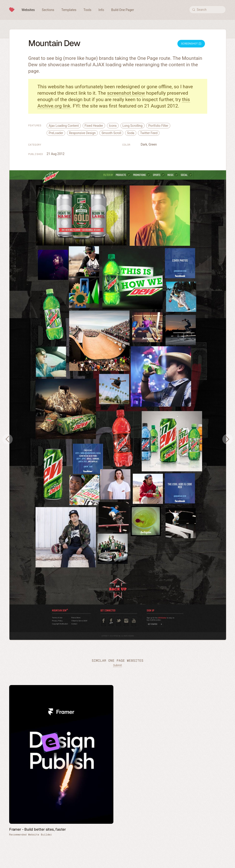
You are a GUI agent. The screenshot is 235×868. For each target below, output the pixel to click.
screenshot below (126, 93)
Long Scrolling (133, 126)
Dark (144, 144)
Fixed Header (94, 126)
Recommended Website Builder (31, 835)
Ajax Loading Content (64, 126)
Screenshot (191, 44)
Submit (117, 665)
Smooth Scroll (111, 133)
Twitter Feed (149, 133)
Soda (131, 133)
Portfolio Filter (158, 126)
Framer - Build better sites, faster (38, 829)
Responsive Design (82, 133)
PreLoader (56, 133)
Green (153, 144)
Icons (113, 126)
